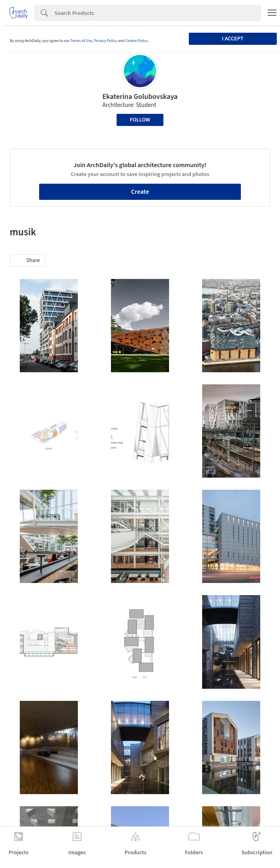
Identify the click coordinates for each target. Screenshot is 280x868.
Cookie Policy (136, 41)
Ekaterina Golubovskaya (140, 97)
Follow (140, 120)
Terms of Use (81, 41)
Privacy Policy (106, 41)
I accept (233, 39)
